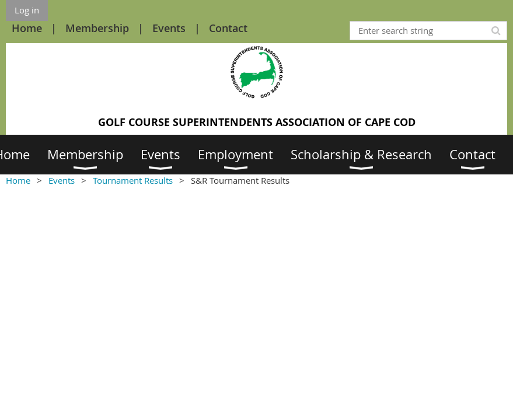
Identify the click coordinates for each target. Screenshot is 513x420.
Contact (228, 28)
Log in (27, 10)
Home (27, 28)
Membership (97, 28)
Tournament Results (133, 180)
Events (169, 28)
